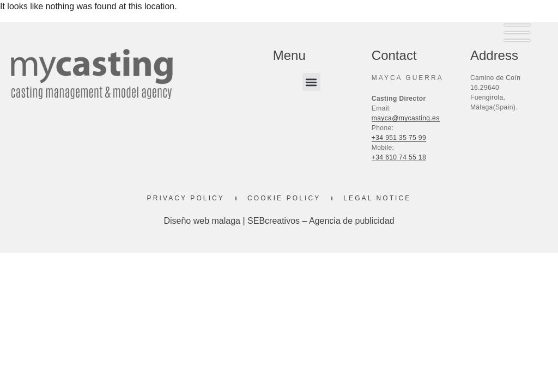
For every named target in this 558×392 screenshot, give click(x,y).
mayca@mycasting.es (406, 118)
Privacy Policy (186, 198)
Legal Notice (377, 198)
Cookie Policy (284, 198)
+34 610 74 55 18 (399, 157)
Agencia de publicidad (352, 221)
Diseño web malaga (202, 221)
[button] (311, 82)
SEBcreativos (274, 221)
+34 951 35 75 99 (399, 138)
